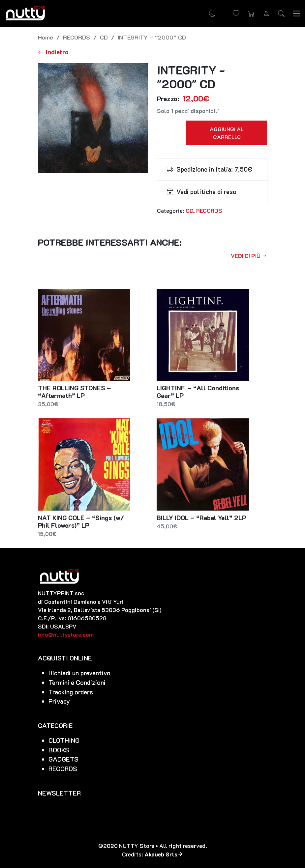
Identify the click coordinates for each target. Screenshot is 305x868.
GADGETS (63, 759)
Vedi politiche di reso (206, 192)
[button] (251, 14)
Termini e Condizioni (77, 682)
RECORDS (76, 37)
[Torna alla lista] (53, 52)
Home (46, 37)
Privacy (59, 701)
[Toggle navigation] (296, 13)
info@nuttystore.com (66, 634)
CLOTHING (64, 740)
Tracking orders (71, 692)
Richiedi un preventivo (79, 673)
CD (104, 37)
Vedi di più (249, 256)
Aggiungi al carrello (227, 133)
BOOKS (59, 750)
